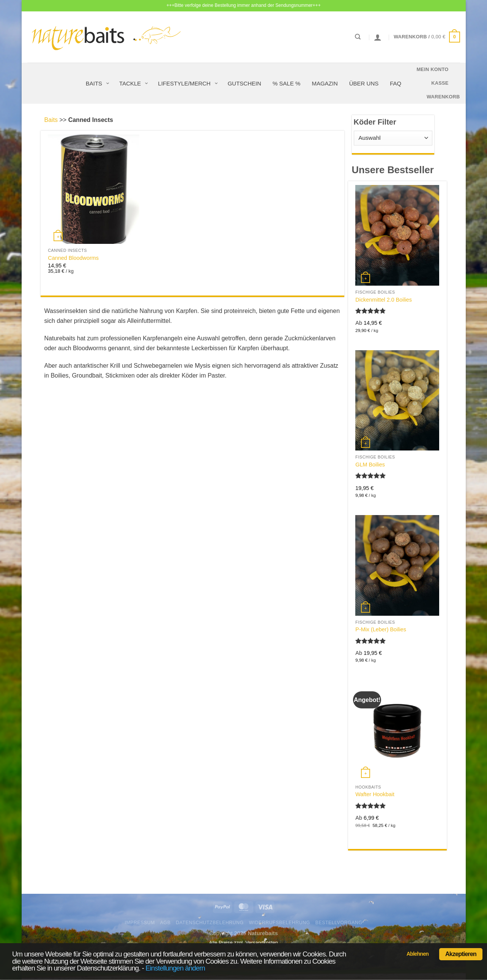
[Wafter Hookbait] (397, 730)
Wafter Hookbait (375, 794)
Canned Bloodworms (73, 258)
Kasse (440, 83)
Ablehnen (418, 954)
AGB (165, 923)
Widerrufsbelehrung (280, 923)
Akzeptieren (461, 954)
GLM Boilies (370, 465)
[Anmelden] (378, 37)
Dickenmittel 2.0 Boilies (384, 300)
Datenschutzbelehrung (210, 923)
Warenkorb (443, 97)
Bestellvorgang (339, 923)
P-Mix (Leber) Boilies (381, 629)
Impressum (140, 923)
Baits (51, 120)
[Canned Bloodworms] (93, 189)
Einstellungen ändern (175, 968)
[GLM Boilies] (397, 400)
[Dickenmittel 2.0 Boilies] (397, 235)
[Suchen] (358, 37)
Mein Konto (432, 69)
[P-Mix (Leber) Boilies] (397, 565)
